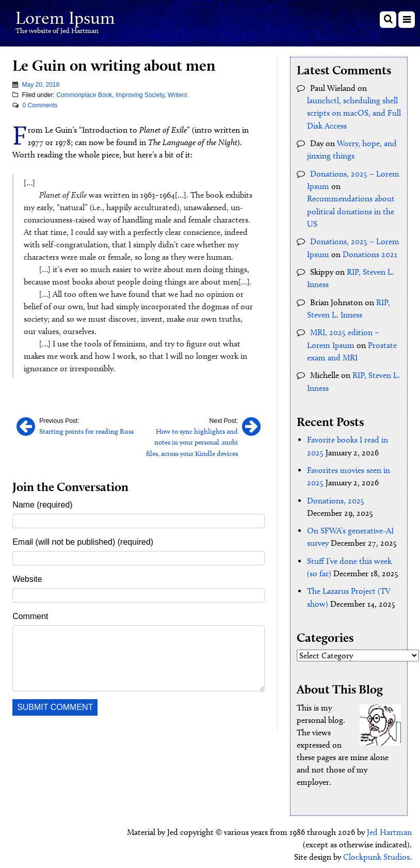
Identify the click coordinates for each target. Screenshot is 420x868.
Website (27, 578)
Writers (177, 94)
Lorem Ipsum (68, 17)
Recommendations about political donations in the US (351, 210)
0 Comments (40, 105)
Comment (30, 615)
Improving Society (140, 94)
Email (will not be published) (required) (83, 541)
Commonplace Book (84, 94)
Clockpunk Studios (376, 851)
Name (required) (42, 504)
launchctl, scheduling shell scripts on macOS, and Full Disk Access (354, 113)
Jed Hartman (389, 826)
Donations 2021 (370, 252)
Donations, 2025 (336, 496)
